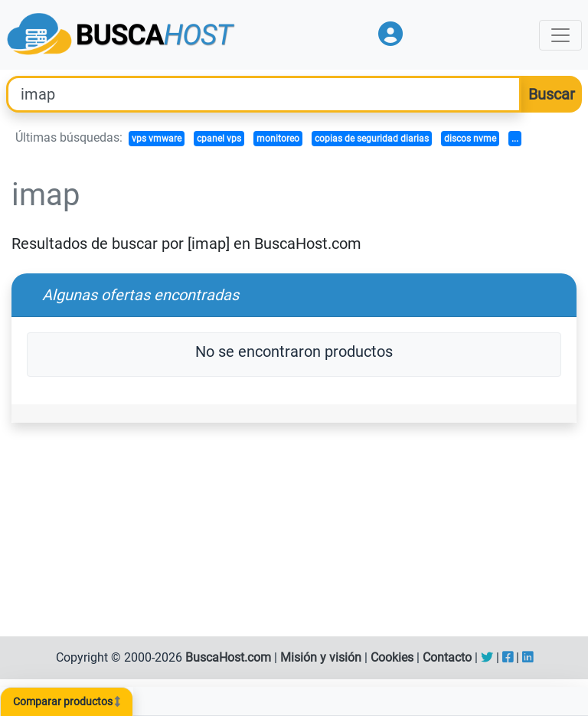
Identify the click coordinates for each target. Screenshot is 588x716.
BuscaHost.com (228, 657)
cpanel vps (219, 139)
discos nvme (470, 139)
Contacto (447, 657)
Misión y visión (321, 657)
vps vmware (157, 139)
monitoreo (278, 139)
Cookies (392, 657)
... (515, 139)
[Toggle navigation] (560, 35)
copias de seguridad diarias (372, 139)
